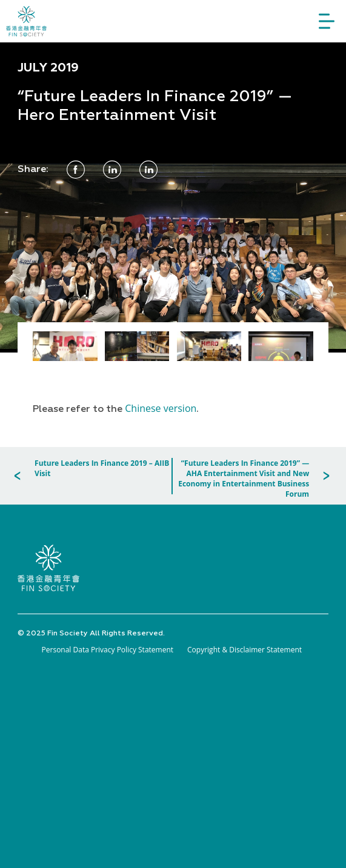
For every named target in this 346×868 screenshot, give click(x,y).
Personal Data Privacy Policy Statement (108, 650)
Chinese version (161, 408)
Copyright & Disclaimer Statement (245, 650)
